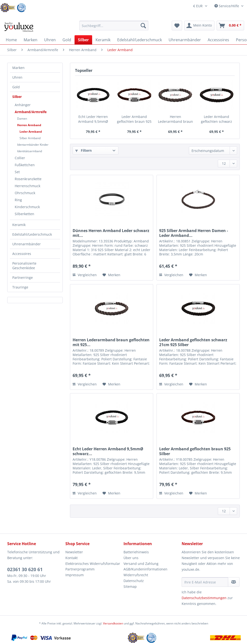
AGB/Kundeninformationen (145, 569)
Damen (22, 119)
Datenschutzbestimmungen (204, 598)
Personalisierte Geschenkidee (24, 266)
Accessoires (22, 254)
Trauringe (20, 287)
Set (17, 172)
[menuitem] (114, 28)
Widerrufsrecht (136, 575)
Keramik (19, 225)
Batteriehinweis (136, 552)
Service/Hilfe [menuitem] (227, 6)
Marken (18, 68)
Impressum (75, 575)
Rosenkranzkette (28, 179)
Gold (16, 87)
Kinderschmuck (27, 207)
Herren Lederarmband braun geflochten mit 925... (175, 119)
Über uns (131, 558)
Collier (20, 158)
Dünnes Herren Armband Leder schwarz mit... (111, 233)
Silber (17, 97)
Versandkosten (113, 623)
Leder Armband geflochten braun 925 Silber (134, 119)
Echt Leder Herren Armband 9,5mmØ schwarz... (93, 119)
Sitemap (130, 586)
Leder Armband (31, 132)
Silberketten (24, 214)
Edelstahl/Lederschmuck (32, 234)
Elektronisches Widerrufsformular (93, 564)
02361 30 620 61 (25, 569)
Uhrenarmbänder (27, 244)
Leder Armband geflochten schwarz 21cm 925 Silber (216, 119)
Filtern (83, 150)
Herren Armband (29, 125)
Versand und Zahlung (141, 564)
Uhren (17, 77)
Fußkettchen (25, 165)
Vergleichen (85, 275)
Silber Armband (30, 138)
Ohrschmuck (25, 193)
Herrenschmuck (27, 186)
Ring (18, 200)
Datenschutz (134, 581)
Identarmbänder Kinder (33, 145)
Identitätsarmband (30, 151)
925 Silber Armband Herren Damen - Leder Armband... (194, 233)
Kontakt (72, 558)
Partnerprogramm (80, 569)
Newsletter (74, 552)
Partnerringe (23, 277)
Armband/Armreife (31, 112)
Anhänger (23, 105)
